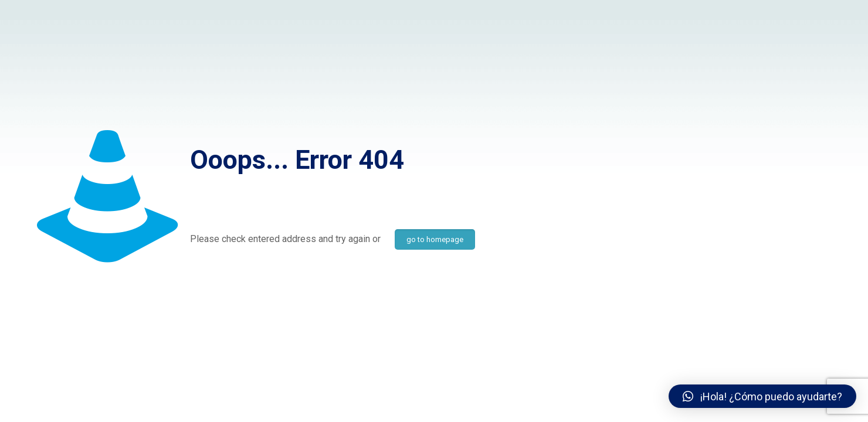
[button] (762, 396)
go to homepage (435, 239)
